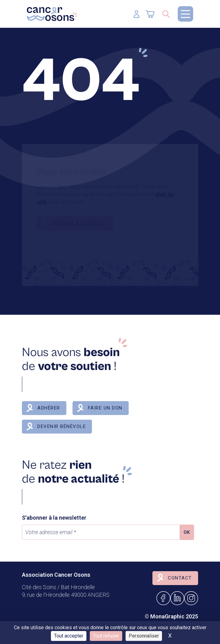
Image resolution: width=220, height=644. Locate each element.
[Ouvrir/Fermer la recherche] (166, 14)
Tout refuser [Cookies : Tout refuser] (106, 636)
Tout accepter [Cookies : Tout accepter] (69, 636)
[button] (185, 14)
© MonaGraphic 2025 (171, 616)
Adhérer (49, 408)
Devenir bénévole (62, 426)
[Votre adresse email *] (102, 532)
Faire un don (105, 408)
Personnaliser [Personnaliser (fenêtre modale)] (144, 636)
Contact (180, 578)
